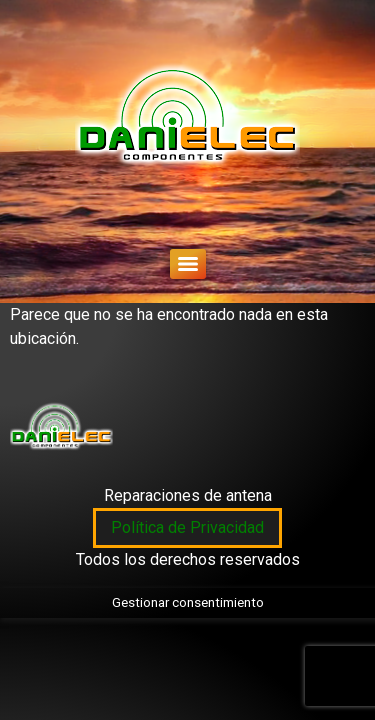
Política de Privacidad (187, 527)
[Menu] (188, 264)
